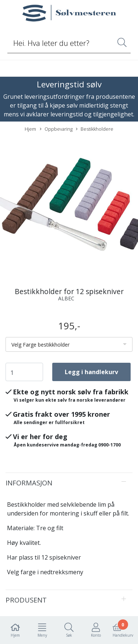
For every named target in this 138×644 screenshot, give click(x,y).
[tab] (69, 483)
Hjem (30, 129)
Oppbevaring (56, 129)
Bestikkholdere (95, 129)
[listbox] (69, 344)
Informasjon (29, 483)
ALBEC (66, 298)
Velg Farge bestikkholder (40, 345)
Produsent (26, 600)
